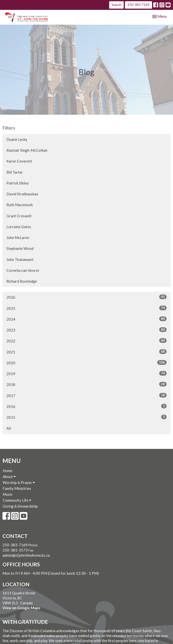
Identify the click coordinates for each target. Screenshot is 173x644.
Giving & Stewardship (20, 506)
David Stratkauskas (22, 194)
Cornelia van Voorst (23, 270)
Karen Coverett (19, 161)
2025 (86, 308)
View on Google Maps (21, 608)
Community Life (17, 500)
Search (116, 5)
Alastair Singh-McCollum (27, 150)
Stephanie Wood (20, 248)
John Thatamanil (20, 259)
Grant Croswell (19, 216)
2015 (86, 417)
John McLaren (18, 238)
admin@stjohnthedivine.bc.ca (26, 555)
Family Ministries (17, 488)
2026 (86, 297)
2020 (86, 363)
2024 (86, 319)
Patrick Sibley (18, 183)
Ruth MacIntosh (20, 205)
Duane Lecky (17, 139)
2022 (86, 341)
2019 (86, 373)
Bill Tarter (15, 172)
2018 (86, 384)
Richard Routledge (22, 281)
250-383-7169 (138, 5)
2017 (86, 395)
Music (8, 494)
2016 (86, 406)
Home (8, 471)
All (9, 428)
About (9, 477)
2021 (86, 352)
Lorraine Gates (19, 227)
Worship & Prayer (19, 482)
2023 (86, 330)
